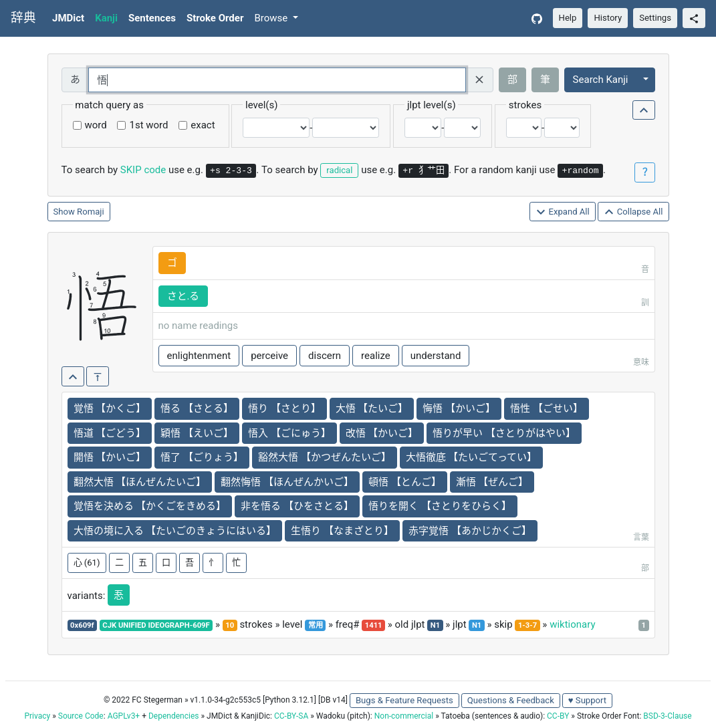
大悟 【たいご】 (372, 408)
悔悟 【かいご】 (459, 408)
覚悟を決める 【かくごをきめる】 (150, 506)
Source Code (81, 716)
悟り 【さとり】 (284, 408)
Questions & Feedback (511, 700)
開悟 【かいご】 (110, 457)
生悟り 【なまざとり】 (342, 531)
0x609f (82, 625)
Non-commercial (404, 716)
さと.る (184, 296)
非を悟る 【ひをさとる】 (297, 506)
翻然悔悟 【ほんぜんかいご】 (287, 482)
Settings (655, 18)
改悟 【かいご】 (382, 433)
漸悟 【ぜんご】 (492, 482)
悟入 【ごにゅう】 (289, 433)
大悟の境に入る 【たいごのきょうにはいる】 (175, 531)
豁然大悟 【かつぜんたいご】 (325, 457)
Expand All (563, 212)
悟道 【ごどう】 (110, 433)
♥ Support (587, 700)
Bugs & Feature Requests (404, 700)
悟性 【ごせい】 (547, 408)
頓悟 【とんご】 (405, 482)
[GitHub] (537, 18)
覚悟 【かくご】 (110, 408)
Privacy (37, 716)
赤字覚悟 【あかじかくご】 (470, 531)
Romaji (91, 212)
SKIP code (143, 170)
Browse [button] (272, 18)
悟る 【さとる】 (197, 408)
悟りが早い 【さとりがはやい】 (504, 433)
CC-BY (558, 716)
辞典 (23, 18)
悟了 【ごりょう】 (202, 457)
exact (203, 125)
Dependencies (173, 716)
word (96, 125)
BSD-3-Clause (667, 716)
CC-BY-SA (291, 716)
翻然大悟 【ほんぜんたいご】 (140, 482)
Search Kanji (601, 80)
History (608, 18)
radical (339, 170)
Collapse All (633, 212)
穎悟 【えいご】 (197, 433)
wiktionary (572, 624)
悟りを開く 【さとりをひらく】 (440, 506)
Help (568, 18)
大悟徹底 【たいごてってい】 (472, 457)
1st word (148, 125)
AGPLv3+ (124, 716)
